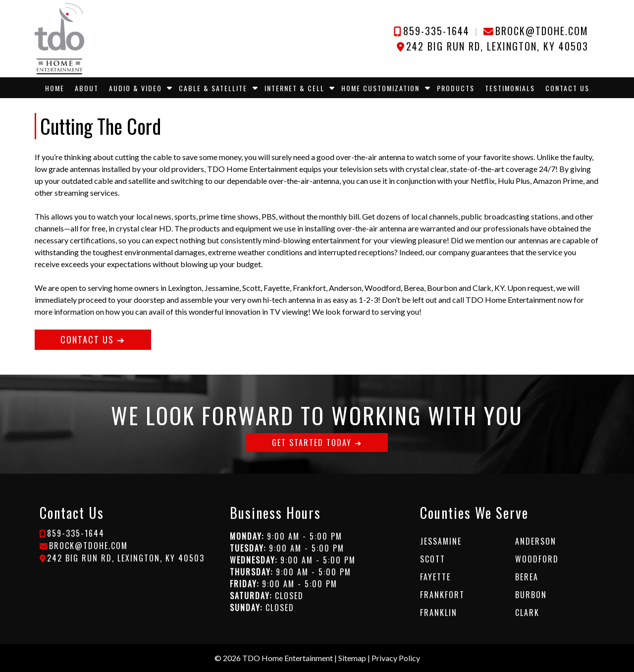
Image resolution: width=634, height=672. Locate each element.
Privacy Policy (396, 658)
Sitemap (352, 658)
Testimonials (510, 88)
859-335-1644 (436, 31)
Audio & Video (135, 88)
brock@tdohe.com (542, 31)
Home (55, 88)
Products (456, 88)
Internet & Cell (294, 88)
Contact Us (567, 88)
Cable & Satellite (213, 88)
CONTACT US (87, 339)
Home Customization (380, 88)
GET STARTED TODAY (312, 443)
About (87, 88)
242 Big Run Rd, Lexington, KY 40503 (497, 46)
